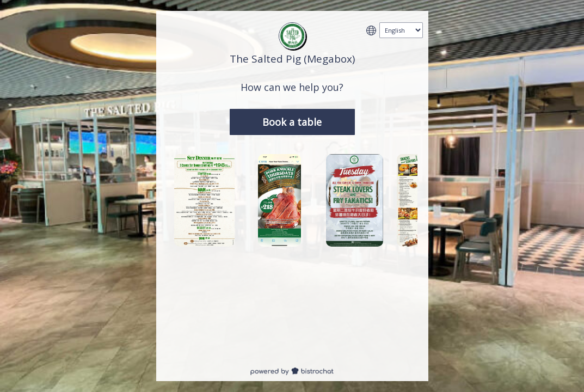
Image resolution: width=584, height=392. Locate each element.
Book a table (292, 122)
